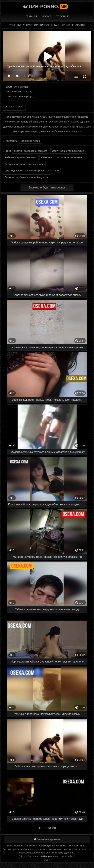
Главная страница (47, 839)
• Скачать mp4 (14, 107)
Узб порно (47, 856)
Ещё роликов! (47, 828)
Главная (31, 16)
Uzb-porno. (48, 7)
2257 (47, 860)
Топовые (62, 16)
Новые (47, 16)
